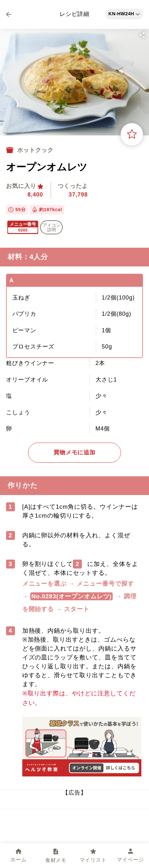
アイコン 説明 (52, 227)
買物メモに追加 (75, 452)
